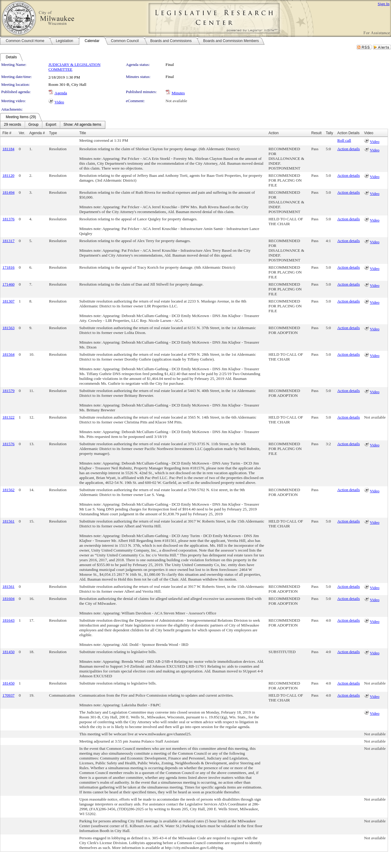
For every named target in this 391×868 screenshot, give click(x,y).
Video (59, 102)
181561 (8, 521)
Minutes (178, 93)
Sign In (384, 4)
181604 (8, 599)
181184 (8, 149)
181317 (8, 241)
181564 (8, 354)
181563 (8, 328)
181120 (8, 175)
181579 (8, 391)
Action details (349, 149)
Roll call (344, 140)
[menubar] (53, 125)
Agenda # (37, 133)
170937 (8, 695)
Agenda (61, 93)
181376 (8, 219)
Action (273, 133)
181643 (8, 620)
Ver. (22, 133)
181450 (8, 652)
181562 (8, 490)
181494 (8, 192)
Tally (330, 133)
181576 (8, 444)
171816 (8, 267)
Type (53, 133)
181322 (8, 417)
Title (83, 133)
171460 (8, 284)
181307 (8, 301)
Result (316, 133)
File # (7, 133)
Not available (176, 101)
